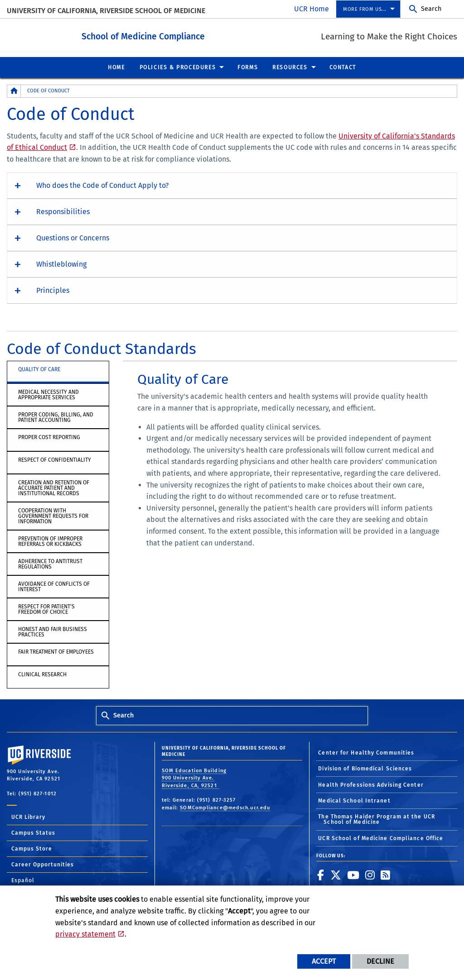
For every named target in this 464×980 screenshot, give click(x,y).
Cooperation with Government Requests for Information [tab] (53, 516)
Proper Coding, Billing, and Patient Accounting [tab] (56, 417)
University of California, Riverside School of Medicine (106, 11)
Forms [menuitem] (248, 67)
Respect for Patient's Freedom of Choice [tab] (46, 609)
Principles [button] (53, 290)
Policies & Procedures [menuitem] (178, 67)
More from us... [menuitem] (365, 9)
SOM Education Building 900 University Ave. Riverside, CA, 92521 (194, 778)
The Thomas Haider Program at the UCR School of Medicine (377, 819)
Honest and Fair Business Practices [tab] (53, 631)
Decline (380, 961)
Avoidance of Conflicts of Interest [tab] (54, 586)
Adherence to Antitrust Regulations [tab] (50, 564)
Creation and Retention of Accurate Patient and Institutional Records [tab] (54, 488)
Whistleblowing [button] (61, 264)
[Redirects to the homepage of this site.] (14, 91)
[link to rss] (386, 875)
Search (431, 9)
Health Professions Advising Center (371, 784)
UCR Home (312, 9)
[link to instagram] (370, 875)
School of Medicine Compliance (157, 36)
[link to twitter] (336, 875)
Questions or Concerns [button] (73, 237)
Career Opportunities (43, 864)
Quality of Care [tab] (39, 369)
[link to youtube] (353, 875)
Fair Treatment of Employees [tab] (56, 651)
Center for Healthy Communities (366, 752)
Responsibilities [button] (63, 211)
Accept (324, 961)
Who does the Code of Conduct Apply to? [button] (102, 185)
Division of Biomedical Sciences (365, 768)
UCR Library (28, 817)
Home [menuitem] (116, 67)
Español (23, 880)
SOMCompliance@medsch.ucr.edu (225, 807)
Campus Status (33, 832)
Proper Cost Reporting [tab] (49, 437)
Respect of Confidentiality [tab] (55, 459)
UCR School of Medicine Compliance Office (381, 838)
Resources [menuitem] (290, 67)
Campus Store (32, 848)
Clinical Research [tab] (42, 674)
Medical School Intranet (354, 800)
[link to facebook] (321, 875)
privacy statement (85, 934)
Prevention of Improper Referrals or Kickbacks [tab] (50, 541)
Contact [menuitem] (343, 67)
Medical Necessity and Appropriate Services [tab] (48, 394)
